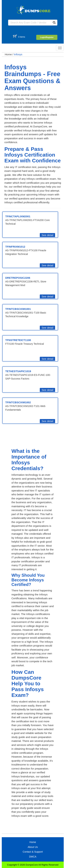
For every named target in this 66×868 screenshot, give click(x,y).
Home (8, 54)
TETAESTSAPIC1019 (18, 371)
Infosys (18, 54)
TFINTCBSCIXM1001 (18, 309)
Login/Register (47, 37)
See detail (47, 235)
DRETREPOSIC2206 (18, 278)
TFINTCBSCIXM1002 (18, 402)
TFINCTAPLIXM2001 (18, 216)
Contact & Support (33, 852)
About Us (33, 847)
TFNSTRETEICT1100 (18, 340)
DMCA (33, 857)
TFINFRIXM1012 (15, 247)
